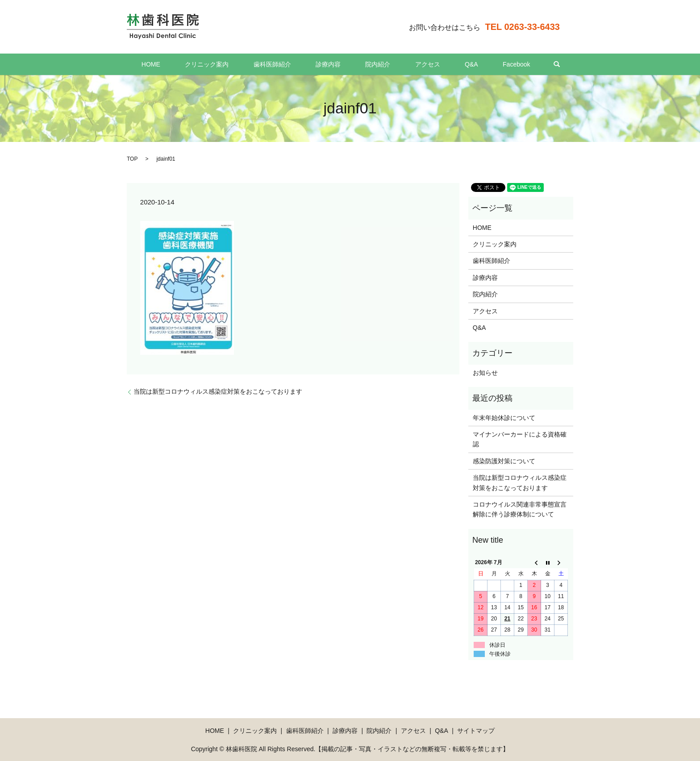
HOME (185, 64)
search (518, 64)
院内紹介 (373, 64)
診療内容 (333, 64)
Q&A (447, 64)
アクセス (413, 64)
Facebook (482, 64)
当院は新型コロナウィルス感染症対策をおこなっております (218, 391)
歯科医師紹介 (287, 64)
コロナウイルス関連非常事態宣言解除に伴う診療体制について (520, 509)
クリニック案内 (231, 64)
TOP (132, 159)
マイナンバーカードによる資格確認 (520, 439)
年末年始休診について (504, 418)
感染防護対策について (504, 461)
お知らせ (485, 373)
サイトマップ (476, 731)
